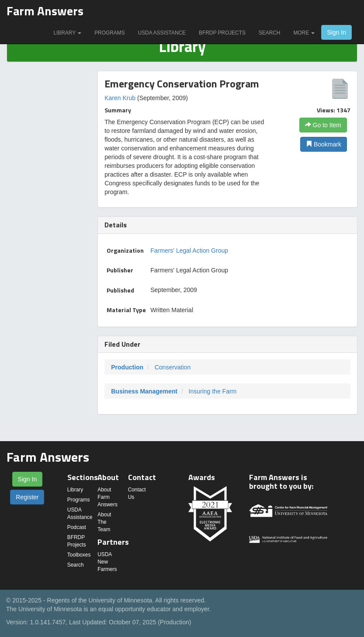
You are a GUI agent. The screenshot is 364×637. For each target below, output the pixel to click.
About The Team (104, 522)
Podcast (77, 527)
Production (127, 367)
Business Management (144, 391)
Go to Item (323, 125)
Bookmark (324, 144)
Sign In (336, 32)
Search (270, 33)
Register (27, 497)
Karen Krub (120, 98)
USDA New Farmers (107, 562)
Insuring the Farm (213, 391)
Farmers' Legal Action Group (189, 251)
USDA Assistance (162, 33)
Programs (109, 33)
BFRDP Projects (222, 33)
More (304, 33)
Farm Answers (45, 11)
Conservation (173, 367)
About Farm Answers (107, 497)
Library (67, 33)
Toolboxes (79, 555)
